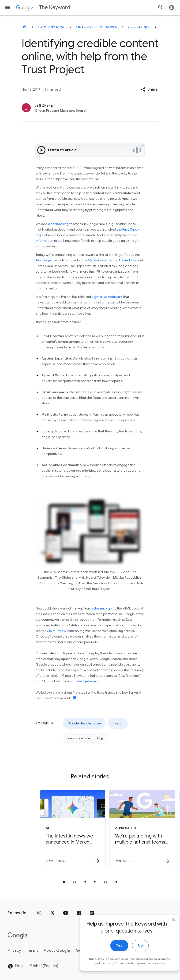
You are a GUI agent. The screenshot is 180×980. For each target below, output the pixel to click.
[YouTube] (66, 913)
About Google (57, 951)
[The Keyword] (24, 27)
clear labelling (58, 224)
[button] (149, 89)
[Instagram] (39, 913)
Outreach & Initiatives (97, 27)
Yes (111, 953)
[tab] (64, 882)
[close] (165, 927)
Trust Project (45, 260)
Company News (52, 27)
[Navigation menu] (7, 7)
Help (16, 966)
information (44, 241)
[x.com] (52, 913)
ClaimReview (57, 631)
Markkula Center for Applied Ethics (114, 260)
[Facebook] (79, 913)
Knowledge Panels (84, 681)
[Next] (156, 27)
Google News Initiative (149, 27)
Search (118, 723)
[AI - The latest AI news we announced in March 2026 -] (55, 829)
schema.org (101, 608)
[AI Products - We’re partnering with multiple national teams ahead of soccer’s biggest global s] (124, 829)
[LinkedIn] (92, 913)
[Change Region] (67, 966)
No (132, 953)
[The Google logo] (18, 936)
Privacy (14, 951)
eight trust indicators (107, 297)
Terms (32, 951)
